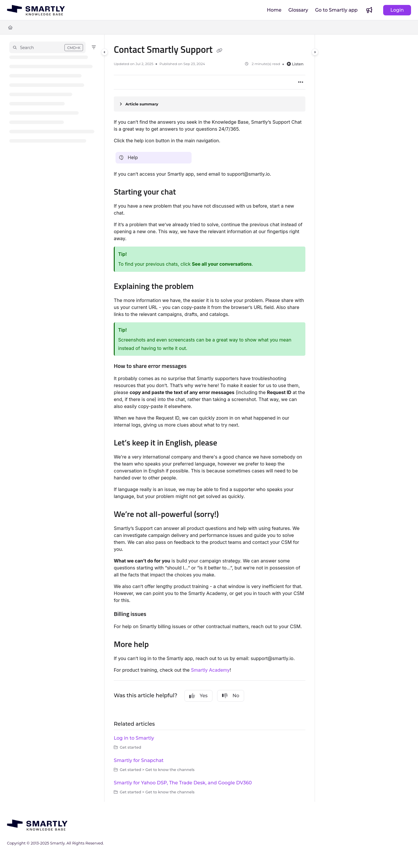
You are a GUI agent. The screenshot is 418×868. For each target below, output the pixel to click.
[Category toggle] (105, 52)
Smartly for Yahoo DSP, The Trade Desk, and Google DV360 (183, 783)
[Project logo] (36, 10)
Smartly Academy (210, 670)
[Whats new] (369, 10)
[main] (210, 418)
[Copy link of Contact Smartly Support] (219, 51)
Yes (198, 696)
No (231, 696)
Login (397, 10)
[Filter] (94, 47)
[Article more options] (301, 82)
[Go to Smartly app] (337, 10)
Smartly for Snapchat (139, 760)
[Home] (274, 10)
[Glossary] (298, 10)
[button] (47, 47)
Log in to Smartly (134, 738)
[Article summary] (210, 104)
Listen (295, 64)
